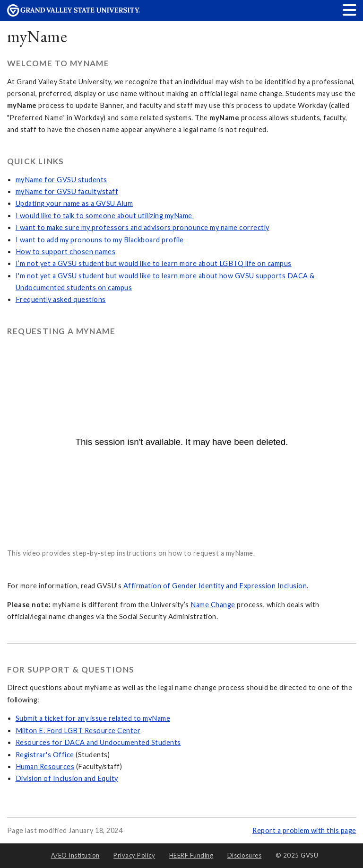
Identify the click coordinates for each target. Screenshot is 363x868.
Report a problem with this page (304, 830)
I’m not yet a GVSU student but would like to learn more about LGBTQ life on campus (154, 263)
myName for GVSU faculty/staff (67, 191)
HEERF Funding (191, 855)
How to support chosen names (66, 252)
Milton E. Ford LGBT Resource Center (78, 731)
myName (37, 36)
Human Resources (45, 766)
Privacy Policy (134, 855)
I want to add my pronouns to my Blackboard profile (100, 240)
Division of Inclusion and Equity (67, 778)
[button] (350, 10)
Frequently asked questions (61, 299)
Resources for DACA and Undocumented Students (98, 742)
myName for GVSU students (61, 180)
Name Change (213, 605)
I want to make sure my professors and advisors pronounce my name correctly (143, 227)
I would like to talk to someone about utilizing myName (105, 216)
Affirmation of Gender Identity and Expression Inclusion (215, 586)
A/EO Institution (75, 855)
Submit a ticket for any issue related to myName (93, 718)
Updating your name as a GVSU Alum (74, 203)
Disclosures (245, 855)
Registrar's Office (45, 755)
